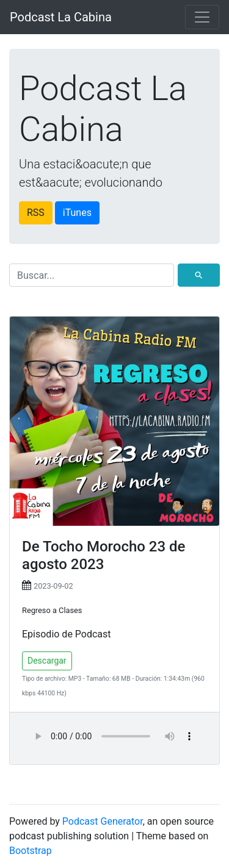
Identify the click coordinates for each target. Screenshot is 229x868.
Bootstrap (31, 851)
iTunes (77, 213)
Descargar (47, 661)
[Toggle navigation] (202, 17)
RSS (36, 213)
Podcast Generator (103, 821)
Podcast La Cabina (61, 17)
